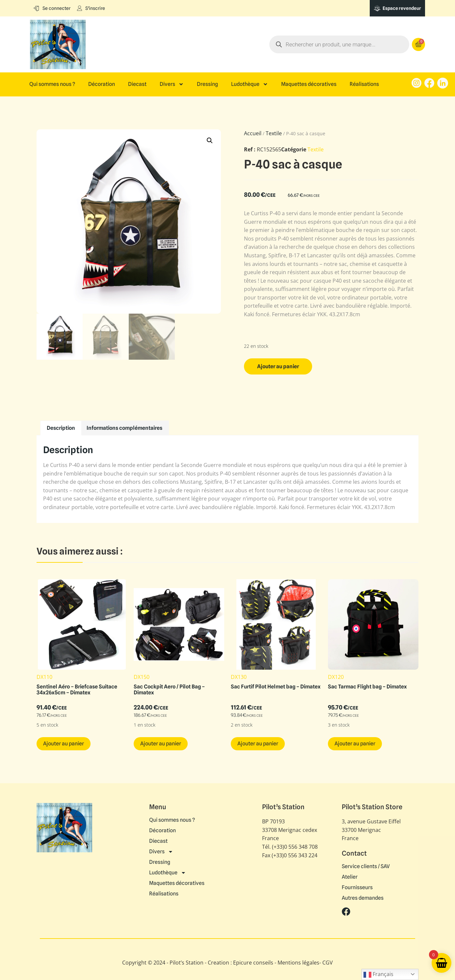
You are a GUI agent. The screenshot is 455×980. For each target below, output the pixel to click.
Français (378, 975)
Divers (172, 84)
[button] (210, 141)
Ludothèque (250, 84)
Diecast (137, 84)
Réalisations (364, 84)
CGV (328, 963)
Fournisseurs (357, 888)
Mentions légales (298, 963)
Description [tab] (61, 428)
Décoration (102, 84)
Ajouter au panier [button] (64, 744)
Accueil (253, 133)
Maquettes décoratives (309, 84)
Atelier (350, 877)
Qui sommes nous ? (52, 84)
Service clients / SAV (366, 866)
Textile (274, 133)
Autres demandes (363, 898)
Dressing (207, 84)
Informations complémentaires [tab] (124, 428)
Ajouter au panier (278, 366)
